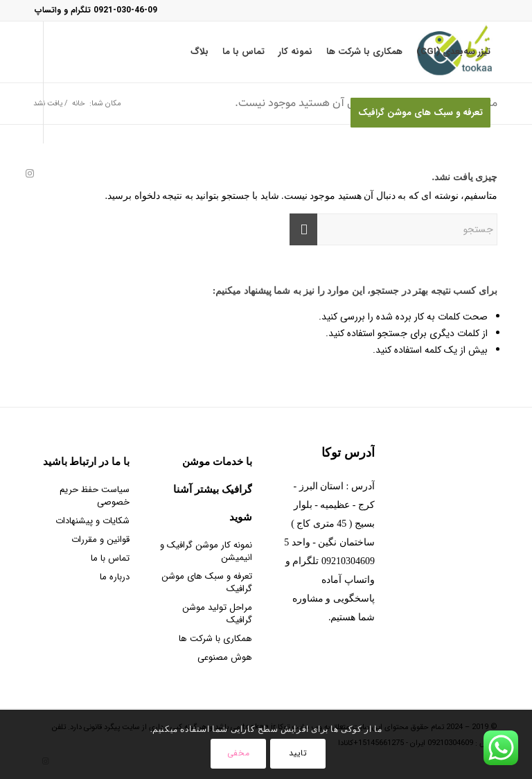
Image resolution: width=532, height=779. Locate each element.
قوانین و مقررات (100, 540)
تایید (298, 753)
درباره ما (115, 577)
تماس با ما (110, 558)
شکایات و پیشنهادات (92, 521)
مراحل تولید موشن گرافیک (217, 614)
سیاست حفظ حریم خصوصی (95, 496)
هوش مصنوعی (225, 657)
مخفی (238, 753)
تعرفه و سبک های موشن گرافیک (207, 583)
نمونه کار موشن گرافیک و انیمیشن (206, 551)
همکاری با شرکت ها (215, 639)
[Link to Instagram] (30, 173)
